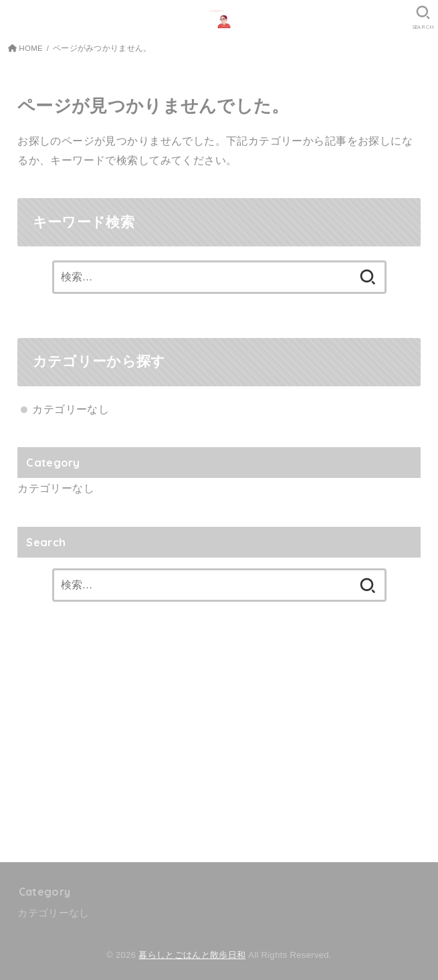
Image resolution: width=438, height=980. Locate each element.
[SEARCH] (423, 17)
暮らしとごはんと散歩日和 (192, 955)
